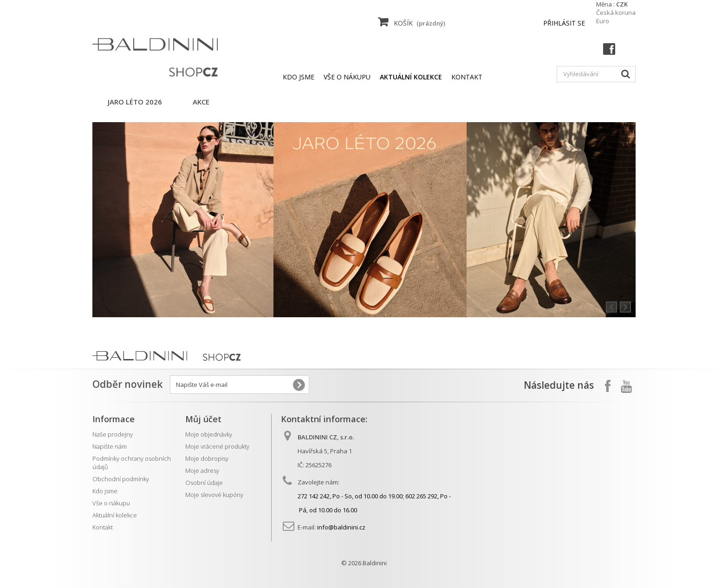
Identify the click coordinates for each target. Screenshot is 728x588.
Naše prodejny (113, 434)
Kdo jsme (299, 77)
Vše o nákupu (347, 77)
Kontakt (103, 527)
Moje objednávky (209, 434)
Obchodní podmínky (121, 479)
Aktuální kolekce (115, 515)
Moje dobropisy (207, 458)
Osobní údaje (204, 483)
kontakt (467, 77)
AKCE (201, 102)
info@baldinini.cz (341, 527)
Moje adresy (202, 470)
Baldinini (375, 563)
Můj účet (203, 419)
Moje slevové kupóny (214, 495)
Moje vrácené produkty (217, 446)
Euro (603, 21)
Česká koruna (616, 13)
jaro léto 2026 (135, 102)
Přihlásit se (564, 23)
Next (625, 307)
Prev (611, 307)
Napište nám (110, 446)
